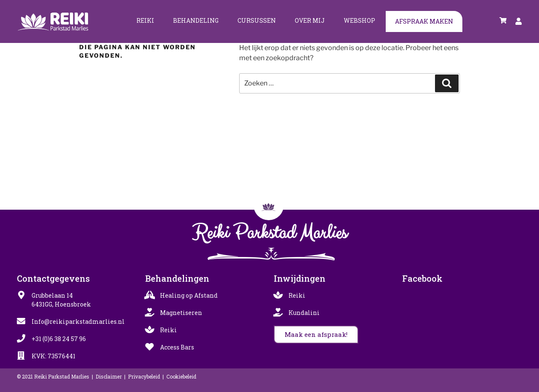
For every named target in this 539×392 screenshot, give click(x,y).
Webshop (359, 20)
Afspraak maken (424, 21)
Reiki (145, 20)
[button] (316, 335)
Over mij (310, 20)
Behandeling (196, 20)
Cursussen (257, 20)
